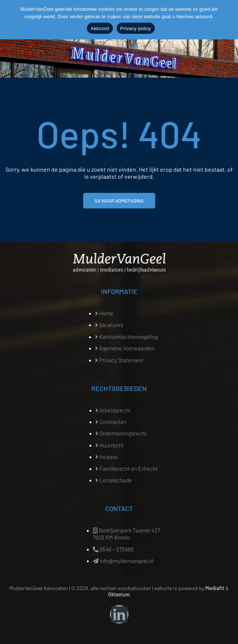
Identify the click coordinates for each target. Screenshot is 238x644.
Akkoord (100, 28)
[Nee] (229, 20)
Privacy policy (136, 28)
